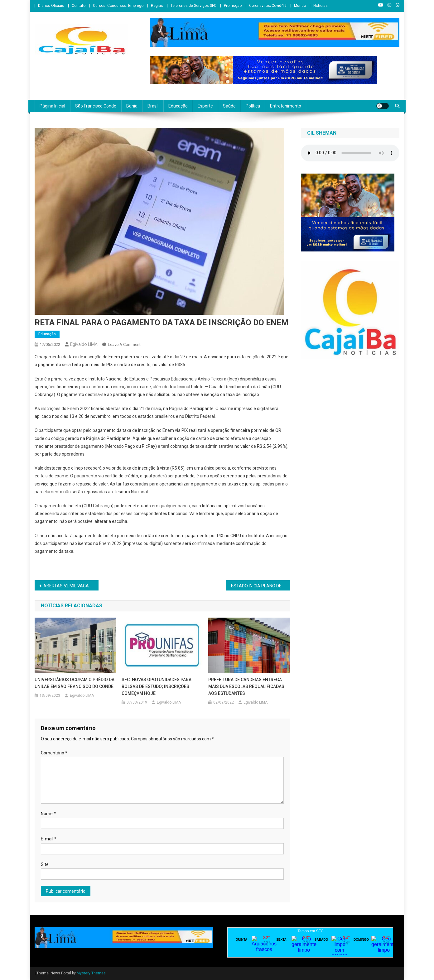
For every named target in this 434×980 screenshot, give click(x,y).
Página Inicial (52, 106)
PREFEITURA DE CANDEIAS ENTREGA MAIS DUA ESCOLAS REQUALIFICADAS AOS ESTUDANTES (246, 686)
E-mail (49, 839)
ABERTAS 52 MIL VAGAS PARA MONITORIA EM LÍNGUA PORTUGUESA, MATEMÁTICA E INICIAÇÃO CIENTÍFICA (71, 586)
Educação (178, 106)
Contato (79, 6)
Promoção (233, 6)
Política (253, 106)
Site (45, 864)
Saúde (229, 106)
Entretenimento (286, 106)
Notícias (321, 6)
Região (157, 6)
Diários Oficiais (51, 6)
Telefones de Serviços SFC (193, 6)
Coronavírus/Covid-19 (268, 6)
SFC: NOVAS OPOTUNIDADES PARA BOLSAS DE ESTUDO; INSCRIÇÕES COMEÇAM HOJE (157, 686)
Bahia (132, 106)
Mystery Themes (91, 973)
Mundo (300, 6)
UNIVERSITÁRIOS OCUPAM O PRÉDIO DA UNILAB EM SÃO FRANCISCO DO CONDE (75, 683)
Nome (48, 814)
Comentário (54, 753)
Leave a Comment (124, 344)
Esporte (205, 106)
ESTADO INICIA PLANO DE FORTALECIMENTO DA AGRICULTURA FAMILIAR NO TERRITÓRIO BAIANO (260, 586)
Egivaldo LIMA (84, 344)
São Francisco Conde (96, 106)
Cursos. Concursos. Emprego (118, 6)
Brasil (153, 106)
